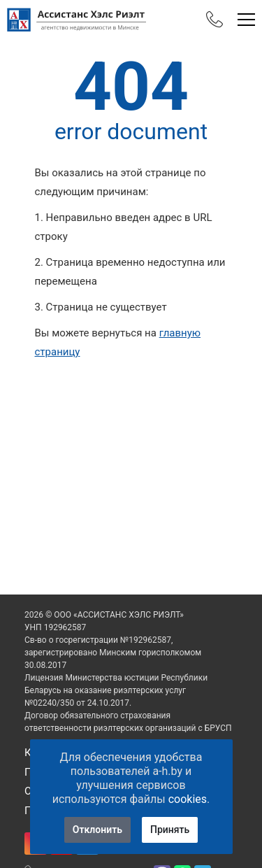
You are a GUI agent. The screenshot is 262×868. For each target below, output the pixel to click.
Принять (170, 830)
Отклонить (97, 830)
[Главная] (77, 20)
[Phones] (214, 20)
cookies (188, 799)
